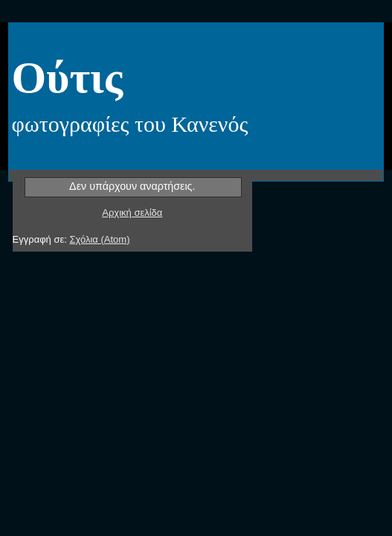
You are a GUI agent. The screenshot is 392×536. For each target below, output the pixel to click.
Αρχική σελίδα (132, 213)
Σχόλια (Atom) (99, 239)
